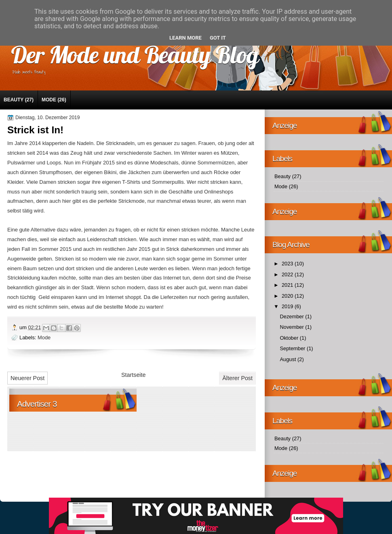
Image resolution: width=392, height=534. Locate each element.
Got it (218, 38)
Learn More (185, 38)
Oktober (290, 338)
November (292, 327)
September (293, 348)
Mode (49, 100)
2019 (288, 306)
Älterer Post (237, 378)
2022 (288, 274)
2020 (288, 296)
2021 (288, 285)
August (289, 359)
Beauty (14, 100)
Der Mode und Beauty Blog (135, 54)
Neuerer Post (27, 378)
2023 (288, 264)
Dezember (292, 316)
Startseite (133, 375)
